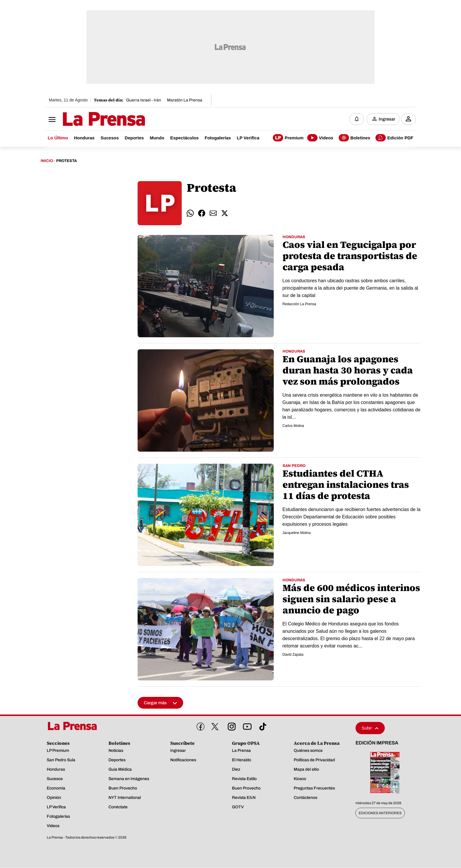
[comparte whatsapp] (190, 213)
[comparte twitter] (225, 213)
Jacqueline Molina (297, 533)
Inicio (47, 161)
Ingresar (387, 119)
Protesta (66, 161)
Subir (370, 728)
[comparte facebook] (202, 213)
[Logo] (89, 120)
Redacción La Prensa (299, 304)
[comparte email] (213, 213)
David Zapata (293, 655)
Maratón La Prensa (185, 100)
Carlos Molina (293, 426)
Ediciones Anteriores (380, 813)
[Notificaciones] (357, 119)
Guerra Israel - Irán (144, 100)
